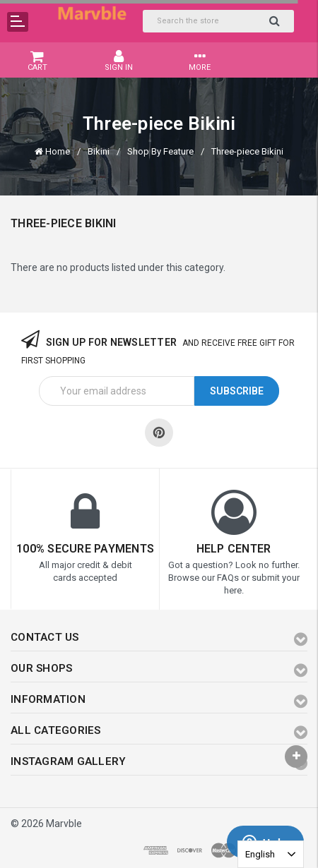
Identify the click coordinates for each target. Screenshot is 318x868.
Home (58, 151)
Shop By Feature (160, 151)
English (260, 854)
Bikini (99, 151)
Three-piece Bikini (247, 151)
